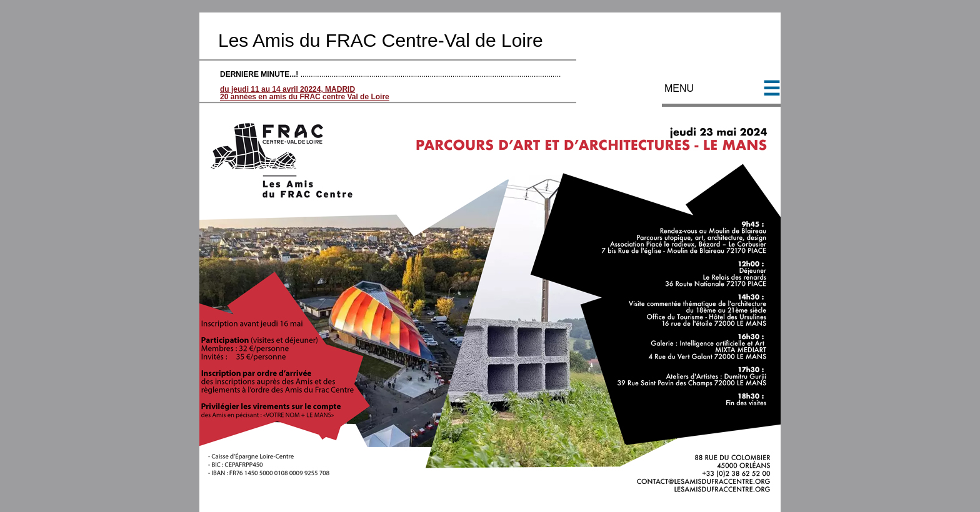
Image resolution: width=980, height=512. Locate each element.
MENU (721, 95)
